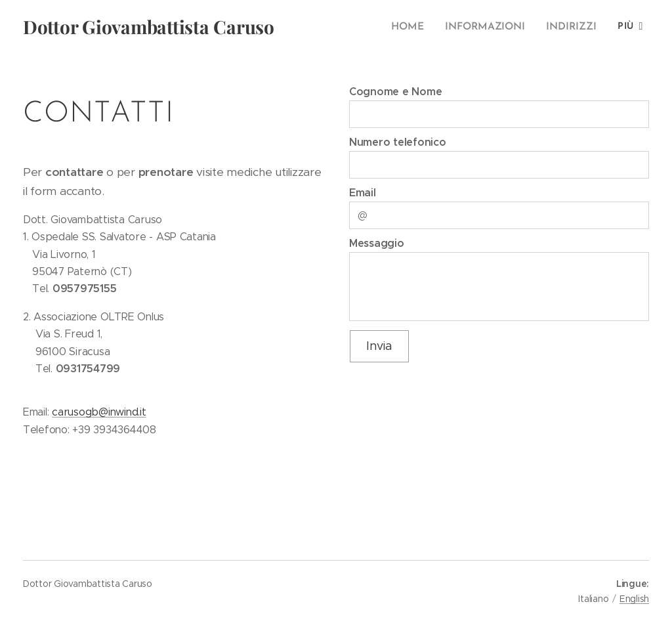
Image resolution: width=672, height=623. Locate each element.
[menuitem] (416, 27)
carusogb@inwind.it (99, 412)
